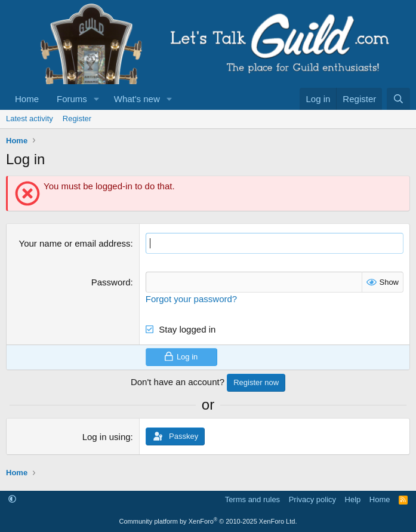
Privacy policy (312, 499)
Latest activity (30, 119)
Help (353, 499)
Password (111, 282)
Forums (72, 99)
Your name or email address (75, 243)
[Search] (398, 99)
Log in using (107, 437)
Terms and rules (252, 499)
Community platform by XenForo (208, 521)
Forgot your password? (191, 299)
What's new (137, 99)
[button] (97, 99)
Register (77, 119)
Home (27, 99)
